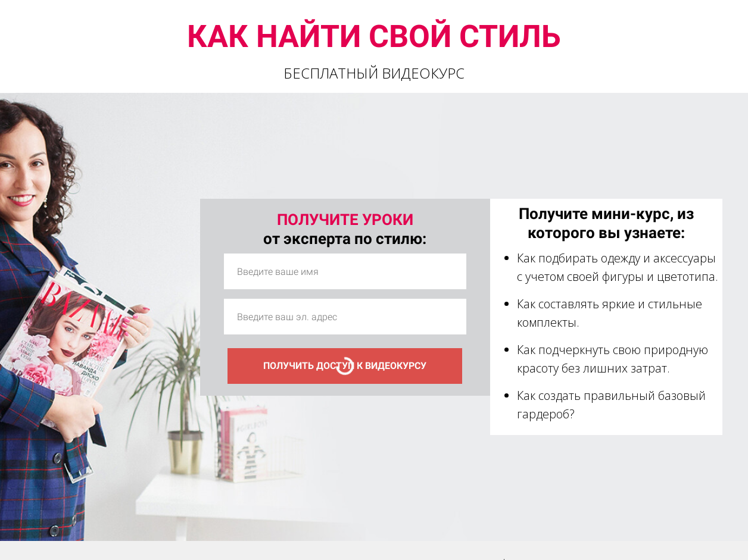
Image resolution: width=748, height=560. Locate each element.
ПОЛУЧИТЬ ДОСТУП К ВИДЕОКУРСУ (345, 366)
